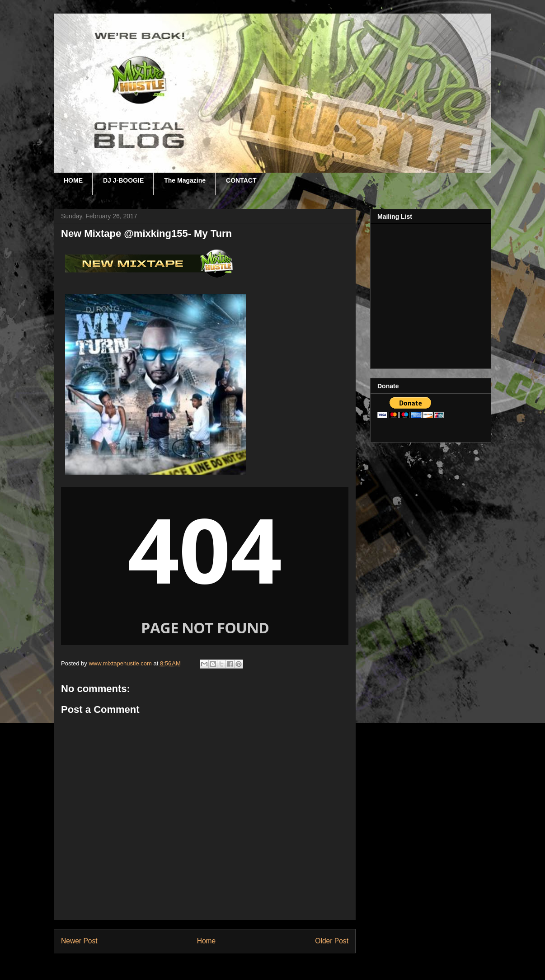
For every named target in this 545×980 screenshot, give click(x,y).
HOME (73, 180)
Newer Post (79, 941)
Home (207, 941)
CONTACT (241, 180)
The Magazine (185, 180)
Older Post (332, 941)
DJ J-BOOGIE (123, 180)
